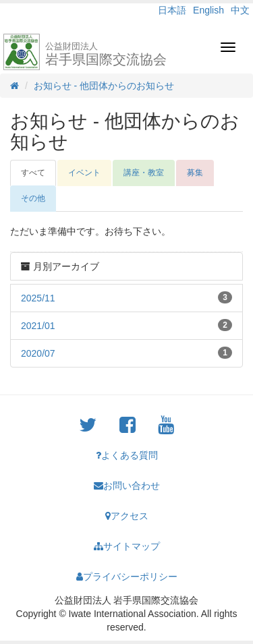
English (208, 10)
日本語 (172, 10)
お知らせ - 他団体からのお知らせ (104, 86)
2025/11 (38, 298)
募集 (195, 173)
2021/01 (38, 326)
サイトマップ (127, 546)
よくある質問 (127, 455)
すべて (33, 173)
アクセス (127, 516)
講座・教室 (144, 173)
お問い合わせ (127, 486)
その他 (33, 198)
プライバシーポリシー (127, 577)
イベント (84, 173)
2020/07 (38, 353)
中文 (240, 10)
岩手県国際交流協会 (106, 54)
